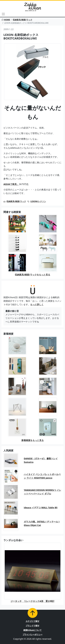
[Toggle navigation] (3, 14)
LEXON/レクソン (38, 201)
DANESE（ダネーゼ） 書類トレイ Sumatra (41, 460)
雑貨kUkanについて (33, 630)
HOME (6, 20)
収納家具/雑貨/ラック (23, 20)
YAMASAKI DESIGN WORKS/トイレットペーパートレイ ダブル (42, 492)
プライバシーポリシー (33, 635)
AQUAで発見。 (11, 184)
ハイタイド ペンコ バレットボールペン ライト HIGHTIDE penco (42, 476)
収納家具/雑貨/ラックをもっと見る (32, 275)
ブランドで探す (33, 626)
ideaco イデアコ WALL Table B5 (41, 508)
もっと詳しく (37, 304)
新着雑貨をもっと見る (33, 440)
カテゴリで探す (33, 621)
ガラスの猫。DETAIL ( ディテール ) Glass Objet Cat (42, 523)
